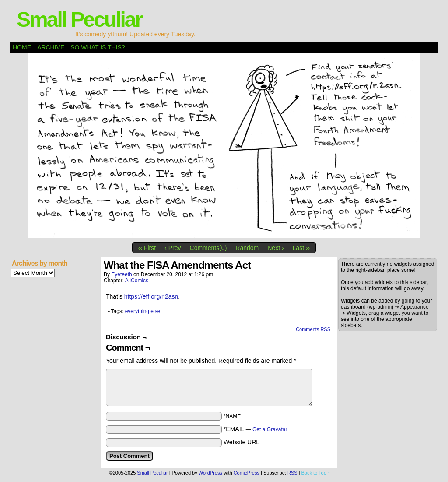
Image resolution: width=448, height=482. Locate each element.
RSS (292, 473)
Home (22, 47)
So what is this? (98, 47)
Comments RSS (313, 329)
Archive (51, 47)
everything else (143, 311)
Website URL (241, 442)
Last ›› (301, 248)
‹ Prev (173, 248)
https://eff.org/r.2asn (151, 296)
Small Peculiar (79, 19)
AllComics (137, 281)
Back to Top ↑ (316, 473)
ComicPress (247, 473)
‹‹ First (147, 248)
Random (247, 248)
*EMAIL (255, 429)
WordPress (210, 473)
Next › (275, 248)
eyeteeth (121, 274)
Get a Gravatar (270, 429)
